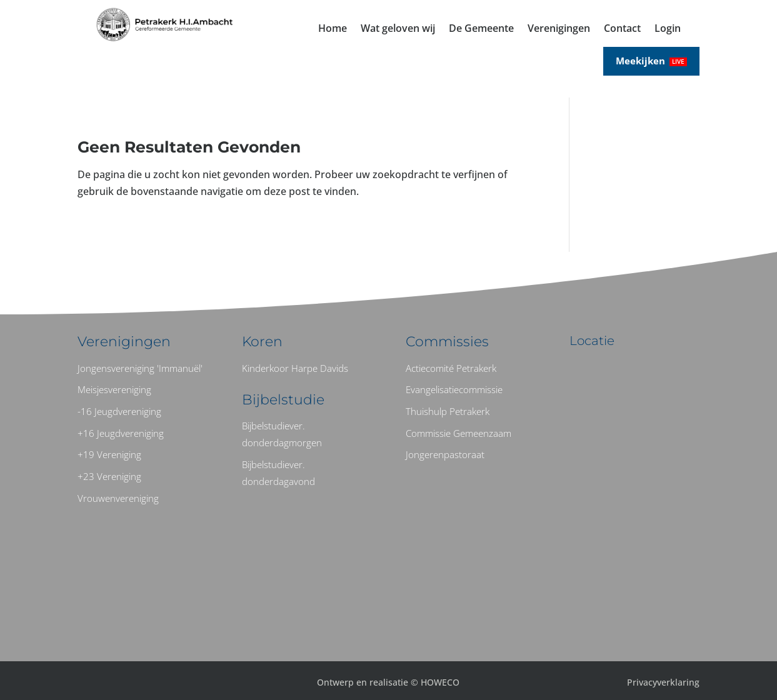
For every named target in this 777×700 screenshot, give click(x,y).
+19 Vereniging (109, 454)
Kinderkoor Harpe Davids (295, 368)
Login (668, 29)
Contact (622, 29)
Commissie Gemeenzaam (459, 433)
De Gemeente (481, 29)
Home (333, 29)
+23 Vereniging (109, 476)
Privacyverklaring (663, 682)
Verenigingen (559, 29)
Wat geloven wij (398, 29)
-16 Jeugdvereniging (119, 411)
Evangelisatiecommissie (454, 389)
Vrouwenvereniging (118, 498)
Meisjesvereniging (114, 389)
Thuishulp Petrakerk (448, 411)
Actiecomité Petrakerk (451, 368)
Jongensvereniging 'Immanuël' (140, 368)
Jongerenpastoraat (445, 454)
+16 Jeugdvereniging (121, 433)
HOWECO (440, 682)
